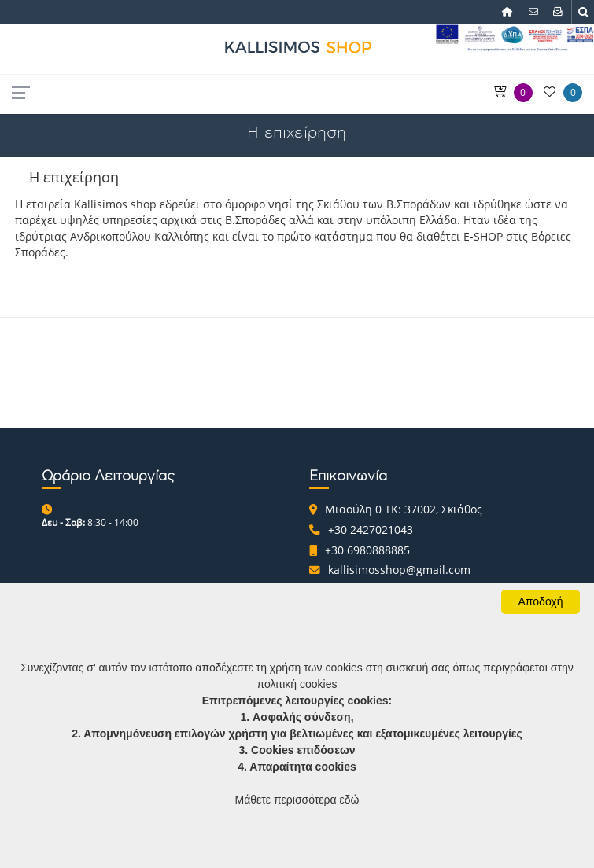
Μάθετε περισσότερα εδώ (297, 800)
